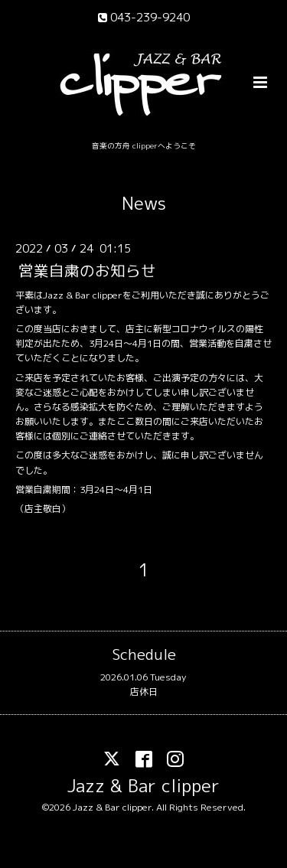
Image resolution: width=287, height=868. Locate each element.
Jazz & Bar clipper (143, 786)
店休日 (144, 692)
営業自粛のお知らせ (87, 271)
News (144, 203)
